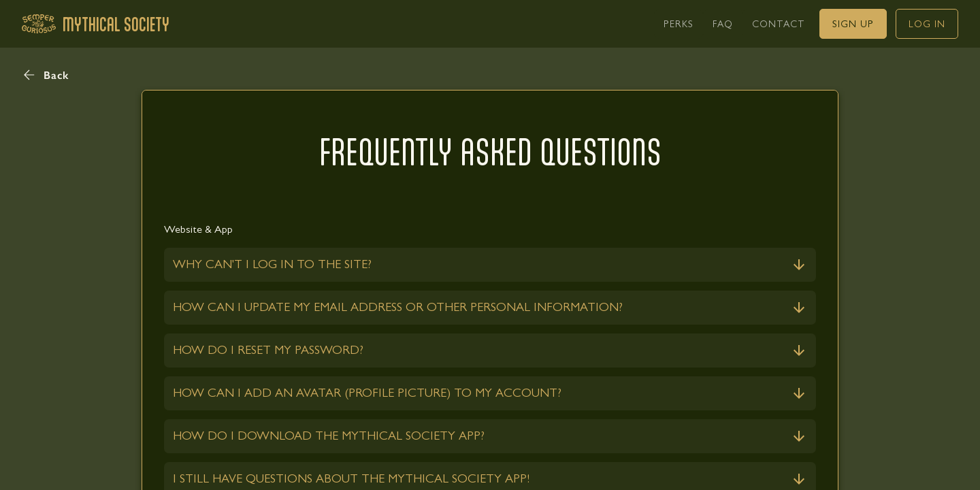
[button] (46, 75)
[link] (679, 24)
